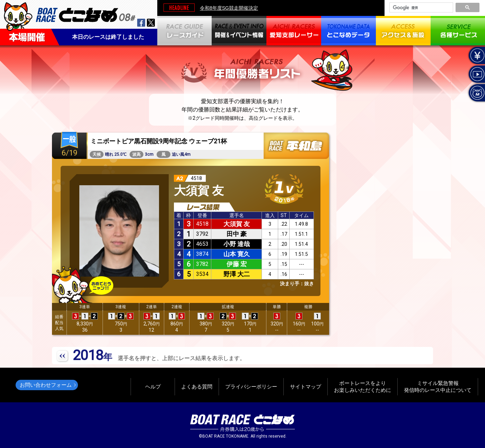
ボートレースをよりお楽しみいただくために (363, 387)
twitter (151, 23)
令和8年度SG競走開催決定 (229, 8)
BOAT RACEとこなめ (86, 14)
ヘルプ (153, 387)
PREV (63, 356)
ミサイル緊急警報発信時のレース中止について (438, 387)
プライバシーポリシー (251, 387)
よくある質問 (197, 387)
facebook (141, 23)
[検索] (421, 8)
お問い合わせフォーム (46, 385)
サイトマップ (306, 387)
